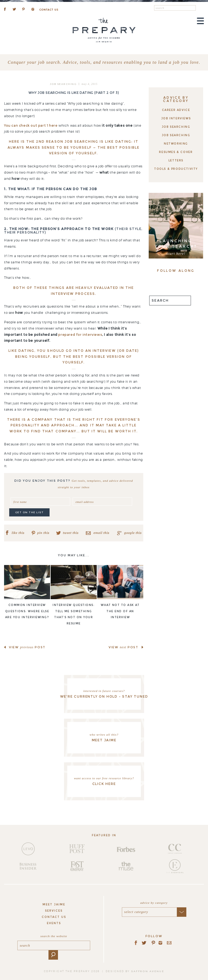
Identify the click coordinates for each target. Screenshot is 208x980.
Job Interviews (176, 118)
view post (27, 647)
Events (54, 923)
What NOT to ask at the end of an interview (120, 611)
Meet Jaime (54, 904)
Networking (176, 144)
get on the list (30, 512)
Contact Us (54, 917)
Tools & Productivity (176, 169)
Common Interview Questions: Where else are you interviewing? (27, 611)
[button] (200, 8)
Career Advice (176, 110)
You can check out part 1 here (31, 125)
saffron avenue (148, 971)
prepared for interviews (80, 335)
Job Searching (63, 84)
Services (54, 911)
